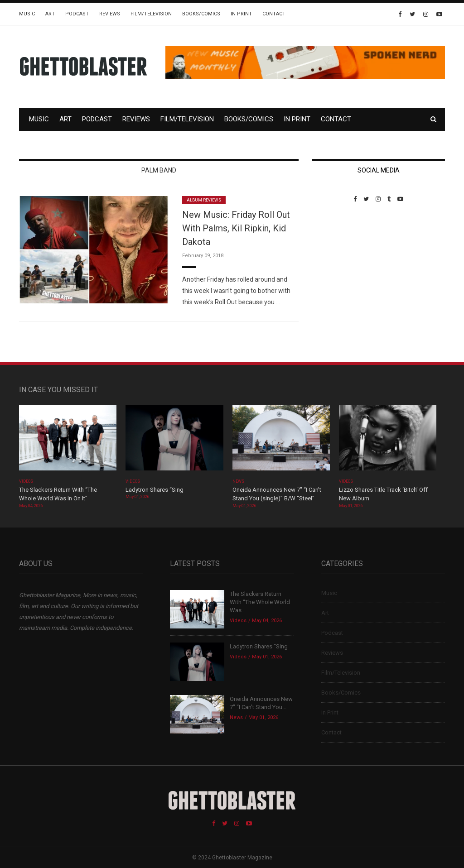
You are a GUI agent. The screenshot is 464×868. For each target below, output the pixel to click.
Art (50, 14)
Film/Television (151, 14)
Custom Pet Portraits (339, 265)
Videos (26, 481)
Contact (274, 14)
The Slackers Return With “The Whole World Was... (260, 602)
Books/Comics (201, 14)
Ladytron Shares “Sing (155, 490)
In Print (241, 14)
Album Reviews (204, 200)
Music (27, 14)
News (238, 481)
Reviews (110, 14)
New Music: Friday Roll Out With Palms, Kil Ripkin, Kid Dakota (236, 228)
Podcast (77, 14)
